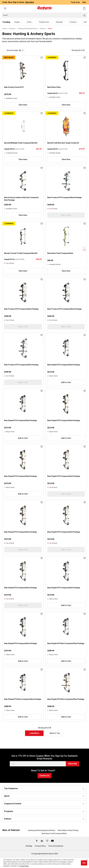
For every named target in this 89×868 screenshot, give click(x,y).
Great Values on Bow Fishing (68, 830)
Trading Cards (44, 22)
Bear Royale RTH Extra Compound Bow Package (66, 643)
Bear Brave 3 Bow (54, 87)
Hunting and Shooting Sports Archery (42, 830)
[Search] (44, 15)
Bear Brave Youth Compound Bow (60, 253)
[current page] (21, 50)
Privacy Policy (40, 846)
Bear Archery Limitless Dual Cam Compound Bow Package (21, 199)
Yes (84, 863)
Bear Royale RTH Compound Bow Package (64, 365)
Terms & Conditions (56, 846)
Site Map (29, 846)
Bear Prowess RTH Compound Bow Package (64, 197)
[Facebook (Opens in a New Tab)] (37, 841)
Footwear (73, 22)
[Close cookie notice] (87, 860)
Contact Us (44, 776)
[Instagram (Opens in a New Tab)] (47, 841)
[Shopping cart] (84, 8)
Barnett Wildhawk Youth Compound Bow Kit (21, 143)
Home (5, 29)
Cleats (29, 22)
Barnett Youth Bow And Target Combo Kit (63, 143)
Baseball (59, 22)
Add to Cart (66, 382)
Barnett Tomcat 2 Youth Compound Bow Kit (21, 253)
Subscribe (73, 764)
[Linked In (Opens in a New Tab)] (42, 841)
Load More (34, 733)
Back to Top (55, 733)
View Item (23, 105)
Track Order (75, 2)
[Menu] (5, 8)
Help (84, 2)
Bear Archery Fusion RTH (14, 87)
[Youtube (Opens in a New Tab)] (52, 841)
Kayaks (17, 22)
